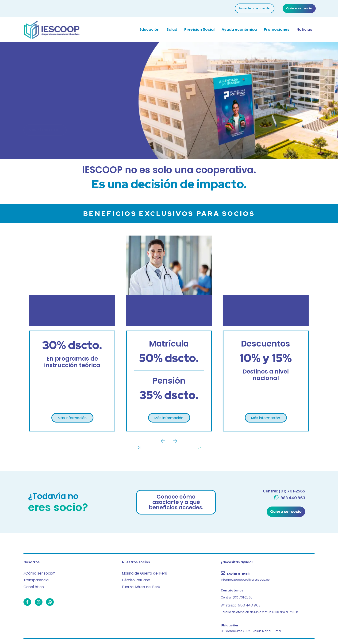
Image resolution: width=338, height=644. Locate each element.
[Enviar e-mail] (268, 575)
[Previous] (163, 441)
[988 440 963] (290, 498)
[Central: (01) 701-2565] (283, 491)
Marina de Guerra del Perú (142, 572)
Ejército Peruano (135, 578)
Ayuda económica (239, 29)
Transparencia (35, 578)
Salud (172, 29)
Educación (149, 29)
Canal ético (32, 584)
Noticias (304, 29)
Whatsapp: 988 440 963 (238, 604)
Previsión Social (199, 29)
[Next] (175, 441)
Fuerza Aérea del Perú (139, 584)
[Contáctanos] (268, 590)
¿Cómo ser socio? (38, 572)
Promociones (277, 29)
